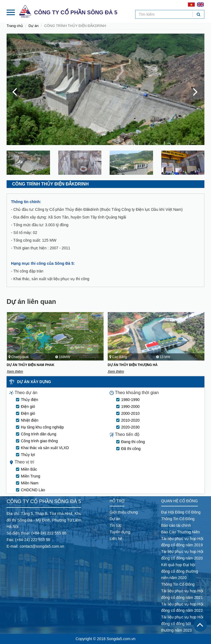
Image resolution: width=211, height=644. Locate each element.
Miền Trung (30, 476)
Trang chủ (15, 26)
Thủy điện (30, 400)
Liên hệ (116, 539)
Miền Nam (30, 483)
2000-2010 (130, 413)
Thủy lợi (28, 455)
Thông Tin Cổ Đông (178, 519)
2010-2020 (130, 420)
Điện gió (28, 406)
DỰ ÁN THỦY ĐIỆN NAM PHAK (31, 365)
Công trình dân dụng (39, 434)
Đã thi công (131, 449)
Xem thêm (15, 371)
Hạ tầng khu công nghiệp (42, 427)
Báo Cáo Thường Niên (181, 532)
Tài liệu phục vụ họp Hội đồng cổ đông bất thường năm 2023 (182, 624)
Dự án (34, 26)
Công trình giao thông (39, 441)
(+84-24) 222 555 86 (49, 533)
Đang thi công (133, 442)
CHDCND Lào (33, 490)
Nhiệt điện (30, 420)
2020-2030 (130, 427)
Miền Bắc (29, 469)
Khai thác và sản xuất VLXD (45, 448)
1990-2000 (130, 406)
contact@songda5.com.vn (42, 546)
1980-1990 (130, 400)
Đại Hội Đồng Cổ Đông (181, 512)
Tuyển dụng (120, 532)
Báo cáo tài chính (176, 525)
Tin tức (116, 525)
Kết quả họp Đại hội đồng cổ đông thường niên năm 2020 (180, 571)
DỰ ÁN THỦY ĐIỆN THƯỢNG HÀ (133, 365)
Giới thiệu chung (124, 512)
